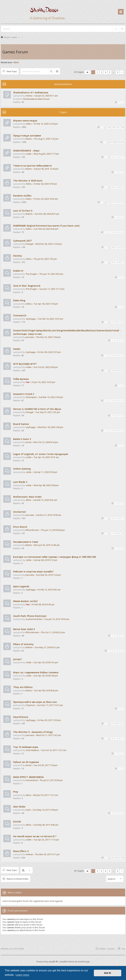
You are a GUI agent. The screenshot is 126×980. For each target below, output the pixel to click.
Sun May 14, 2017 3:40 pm (45, 810)
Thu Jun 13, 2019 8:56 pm (53, 530)
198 (122, 127)
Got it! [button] (108, 973)
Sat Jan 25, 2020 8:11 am (46, 96)
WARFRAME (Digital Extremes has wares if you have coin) (46, 226)
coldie (29, 154)
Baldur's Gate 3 (22, 439)
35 (113, 858)
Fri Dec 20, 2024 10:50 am (46, 199)
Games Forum (15, 52)
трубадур (31, 319)
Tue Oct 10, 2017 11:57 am (54, 750)
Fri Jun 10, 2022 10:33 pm (43, 382)
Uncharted (19, 512)
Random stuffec (22, 196)
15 (119, 371)
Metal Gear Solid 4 (24, 629)
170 (109, 202)
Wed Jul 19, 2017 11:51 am (46, 795)
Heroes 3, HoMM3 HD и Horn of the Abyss (37, 409)
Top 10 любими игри (26, 747)
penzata (30, 337)
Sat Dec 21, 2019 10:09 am (49, 515)
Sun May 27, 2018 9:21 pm (47, 647)
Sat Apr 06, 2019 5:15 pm (45, 560)
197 (118, 127)
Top (123, 949)
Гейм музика (21, 379)
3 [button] (101, 72)
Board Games (21, 424)
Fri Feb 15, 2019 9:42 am (49, 590)
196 (114, 127)
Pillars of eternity (23, 644)
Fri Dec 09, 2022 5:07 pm (49, 352)
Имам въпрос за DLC (25, 601)
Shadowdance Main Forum (36, 99)
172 (118, 202)
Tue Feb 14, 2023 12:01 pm (50, 319)
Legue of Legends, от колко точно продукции (41, 454)
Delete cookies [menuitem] (107, 949)
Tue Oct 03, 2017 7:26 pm (45, 765)
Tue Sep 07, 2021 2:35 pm (48, 412)
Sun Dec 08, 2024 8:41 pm (47, 214)
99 (118, 142)
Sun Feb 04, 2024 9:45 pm (46, 229)
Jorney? (17, 659)
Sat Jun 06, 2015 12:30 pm (46, 169)
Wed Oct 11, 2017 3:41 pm (48, 735)
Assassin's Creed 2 (24, 394)
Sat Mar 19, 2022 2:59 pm (51, 397)
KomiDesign (84, 962)
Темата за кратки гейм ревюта (32, 166)
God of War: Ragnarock (27, 286)
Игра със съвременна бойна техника (36, 672)
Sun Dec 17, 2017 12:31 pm (50, 705)
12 (119, 247)
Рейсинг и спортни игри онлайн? (33, 572)
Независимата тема (26, 542)
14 (116, 371)
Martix (29, 139)
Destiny (18, 256)
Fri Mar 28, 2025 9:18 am (45, 184)
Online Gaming (22, 469)
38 (123, 858)
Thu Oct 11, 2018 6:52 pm (53, 632)
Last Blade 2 (20, 482)
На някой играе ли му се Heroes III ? (35, 836)
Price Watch (20, 527)
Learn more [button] (22, 975)
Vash (28, 810)
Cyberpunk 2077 (22, 241)
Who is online (15, 893)
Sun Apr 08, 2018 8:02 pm (46, 690)
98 (115, 142)
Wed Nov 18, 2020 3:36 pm (50, 427)
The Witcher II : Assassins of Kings (33, 732)
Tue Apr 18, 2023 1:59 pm (46, 304)
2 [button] (97, 72)
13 (123, 247)
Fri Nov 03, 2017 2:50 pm (49, 720)
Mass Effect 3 (21, 851)
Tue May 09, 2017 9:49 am (46, 825)
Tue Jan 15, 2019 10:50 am (57, 619)
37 (119, 858)
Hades (17, 349)
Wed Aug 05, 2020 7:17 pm (46, 154)
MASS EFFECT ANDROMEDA (28, 777)
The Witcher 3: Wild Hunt (28, 181)
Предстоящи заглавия (27, 136)
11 (123, 187)
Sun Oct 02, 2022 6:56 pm (46, 367)
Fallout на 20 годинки (26, 762)
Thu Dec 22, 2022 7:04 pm (48, 337)
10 (119, 187)
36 (116, 858)
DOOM (17, 822)
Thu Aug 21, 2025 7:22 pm (46, 139)
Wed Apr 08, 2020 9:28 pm (46, 485)
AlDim (16, 62)
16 (123, 371)
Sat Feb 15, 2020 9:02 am (45, 500)
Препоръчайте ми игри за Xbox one (35, 702)
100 (122, 142)
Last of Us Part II (23, 211)
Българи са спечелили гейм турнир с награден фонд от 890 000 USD (55, 557)
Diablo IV (18, 271)
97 (112, 142)
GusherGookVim (34, 619)
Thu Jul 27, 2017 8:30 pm (51, 780)
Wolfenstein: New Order (27, 497)
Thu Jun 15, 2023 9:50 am (51, 274)
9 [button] (118, 72)
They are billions (23, 687)
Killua (28, 795)
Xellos (29, 124)
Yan (28, 382)
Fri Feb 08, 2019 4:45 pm (43, 604)
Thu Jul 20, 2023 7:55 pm (45, 259)
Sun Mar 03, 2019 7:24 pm (48, 575)
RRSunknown (32, 530)
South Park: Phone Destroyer (30, 616)
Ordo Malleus (32, 750)
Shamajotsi (31, 397)
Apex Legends (21, 586)
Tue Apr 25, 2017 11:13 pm (46, 840)
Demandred (32, 780)
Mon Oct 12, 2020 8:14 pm (46, 442)
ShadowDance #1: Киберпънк (31, 92)
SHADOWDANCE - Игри (26, 151)
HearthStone (21, 717)
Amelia (29, 96)
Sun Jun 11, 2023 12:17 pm (52, 289)
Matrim (29, 214)
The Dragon (31, 274)
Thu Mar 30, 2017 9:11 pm (47, 854)
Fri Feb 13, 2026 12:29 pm (46, 124)
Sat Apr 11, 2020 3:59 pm (45, 472)
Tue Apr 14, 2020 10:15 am (46, 457)
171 (114, 202)
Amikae (29, 854)
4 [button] (106, 72)
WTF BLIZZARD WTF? (25, 364)
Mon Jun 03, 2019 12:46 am (47, 545)
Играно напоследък (25, 121)
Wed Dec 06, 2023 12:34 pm (49, 244)
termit (28, 442)
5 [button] (110, 72)
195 (109, 127)
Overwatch (20, 315)
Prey (16, 792)
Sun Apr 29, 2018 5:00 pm (46, 676)
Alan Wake (19, 807)
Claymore (30, 705)
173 (122, 202)
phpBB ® (53, 962)
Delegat (29, 244)
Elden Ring (19, 300)
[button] (87, 72)
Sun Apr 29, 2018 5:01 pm (46, 662)
